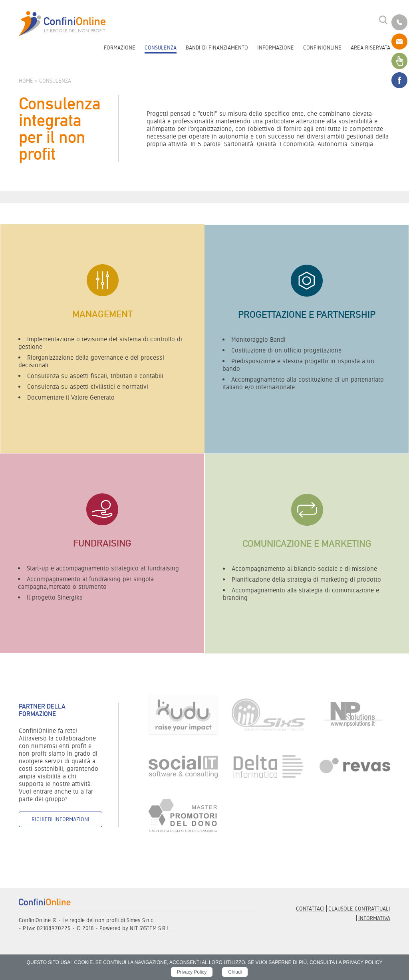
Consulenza (161, 48)
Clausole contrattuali (359, 909)
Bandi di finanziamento (217, 48)
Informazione (276, 48)
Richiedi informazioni (61, 819)
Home (27, 81)
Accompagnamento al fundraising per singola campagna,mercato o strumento (86, 583)
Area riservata (370, 48)
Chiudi (235, 972)
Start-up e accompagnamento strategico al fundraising (103, 568)
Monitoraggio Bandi (258, 340)
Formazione (120, 48)
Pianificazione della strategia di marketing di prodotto (306, 579)
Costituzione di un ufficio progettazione (286, 350)
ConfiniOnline (322, 48)
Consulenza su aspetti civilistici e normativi (88, 387)
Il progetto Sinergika (55, 597)
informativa (374, 918)
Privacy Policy (192, 972)
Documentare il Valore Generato (71, 397)
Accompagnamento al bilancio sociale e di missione (304, 569)
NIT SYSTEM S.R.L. (150, 928)
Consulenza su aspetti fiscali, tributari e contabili (95, 376)
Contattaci (310, 909)
